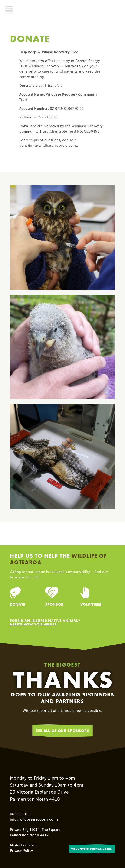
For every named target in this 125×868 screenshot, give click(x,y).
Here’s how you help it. (34, 624)
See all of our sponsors (62, 731)
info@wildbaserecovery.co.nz (34, 819)
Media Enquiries (23, 845)
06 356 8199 (20, 814)
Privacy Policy (21, 851)
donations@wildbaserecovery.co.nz (48, 146)
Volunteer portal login (92, 849)
